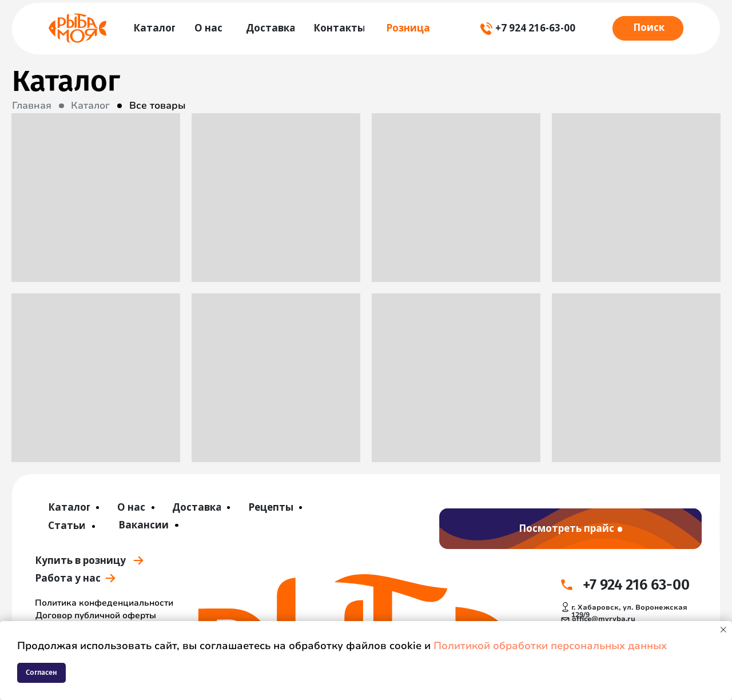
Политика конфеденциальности (104, 603)
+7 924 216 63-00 (636, 585)
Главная (32, 106)
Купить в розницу (80, 560)
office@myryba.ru (604, 619)
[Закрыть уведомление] (723, 630)
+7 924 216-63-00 (535, 28)
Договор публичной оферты (96, 615)
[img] (77, 28)
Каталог (90, 106)
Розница (408, 28)
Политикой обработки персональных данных (550, 646)
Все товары (158, 106)
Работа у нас (68, 578)
